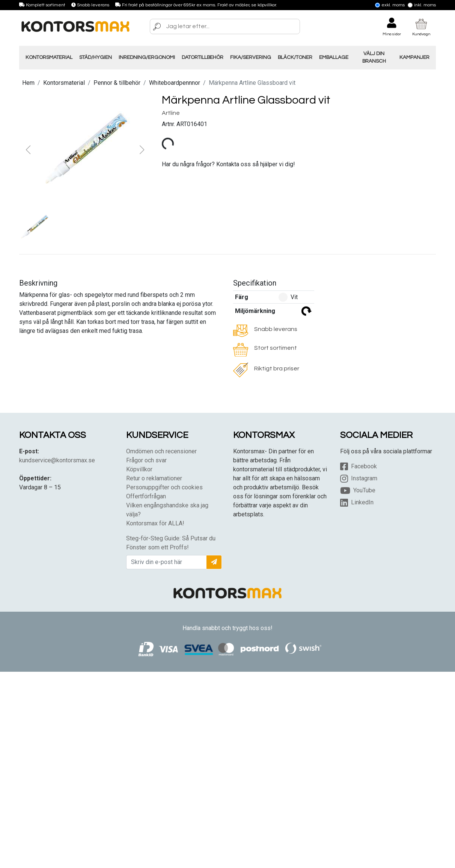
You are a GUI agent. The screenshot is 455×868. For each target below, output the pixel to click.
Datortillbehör (203, 57)
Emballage (334, 57)
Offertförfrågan (146, 496)
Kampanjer (414, 57)
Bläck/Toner (295, 57)
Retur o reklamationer (154, 478)
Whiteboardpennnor (175, 83)
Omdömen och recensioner (161, 451)
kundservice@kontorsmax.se (57, 460)
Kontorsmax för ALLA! (155, 523)
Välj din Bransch (374, 57)
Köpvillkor (139, 469)
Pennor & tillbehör (117, 83)
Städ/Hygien (96, 57)
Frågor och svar (146, 460)
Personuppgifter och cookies (164, 487)
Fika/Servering (251, 57)
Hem (28, 83)
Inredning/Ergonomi (147, 57)
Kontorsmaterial (49, 57)
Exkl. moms (390, 5)
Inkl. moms (422, 5)
